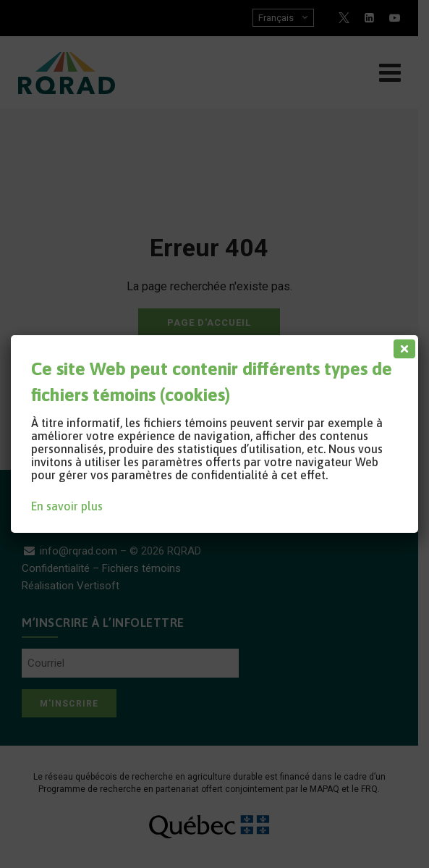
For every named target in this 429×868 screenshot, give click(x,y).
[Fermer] (402, 345)
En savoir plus (67, 506)
